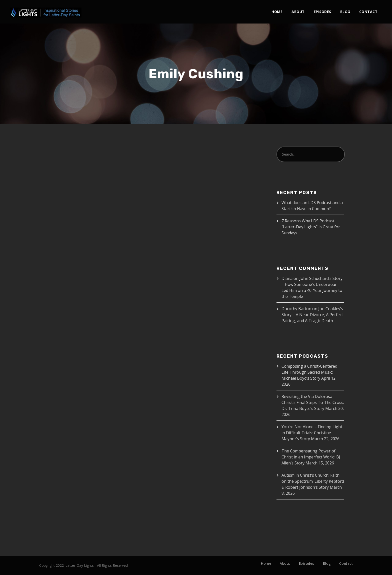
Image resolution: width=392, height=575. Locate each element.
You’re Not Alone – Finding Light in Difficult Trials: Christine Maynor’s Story (312, 433)
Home (277, 12)
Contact (368, 12)
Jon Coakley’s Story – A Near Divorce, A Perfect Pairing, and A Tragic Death (312, 315)
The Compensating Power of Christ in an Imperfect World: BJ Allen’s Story (311, 457)
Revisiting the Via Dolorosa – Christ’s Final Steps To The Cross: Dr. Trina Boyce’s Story (313, 402)
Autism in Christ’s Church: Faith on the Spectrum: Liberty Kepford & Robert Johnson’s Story (313, 481)
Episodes (322, 12)
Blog (345, 12)
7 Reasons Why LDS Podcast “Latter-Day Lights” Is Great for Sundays (311, 227)
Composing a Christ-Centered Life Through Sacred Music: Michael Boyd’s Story (309, 372)
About (298, 12)
